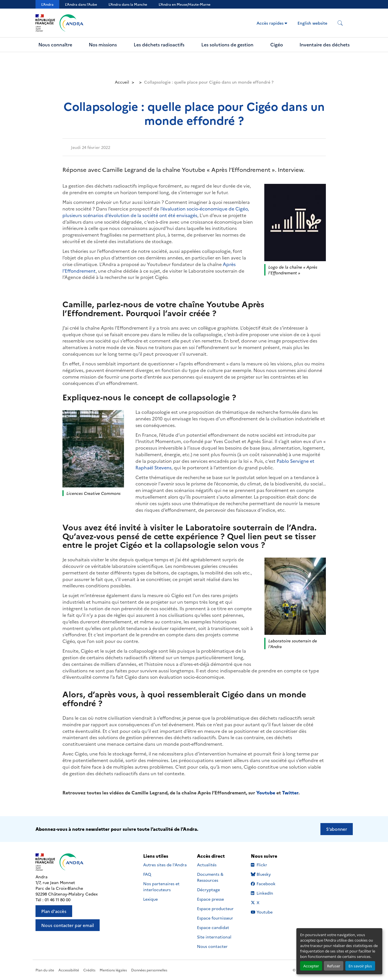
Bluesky (268, 874)
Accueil (122, 82)
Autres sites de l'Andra (165, 865)
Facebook (268, 883)
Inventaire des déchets (325, 44)
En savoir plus (360, 966)
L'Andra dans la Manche (128, 4)
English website (312, 23)
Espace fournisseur (215, 918)
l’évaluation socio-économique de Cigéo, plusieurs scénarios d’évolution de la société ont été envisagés (156, 212)
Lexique (150, 899)
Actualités (207, 865)
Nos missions (103, 44)
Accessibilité (69, 970)
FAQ (147, 874)
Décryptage (208, 890)
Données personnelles (149, 970)
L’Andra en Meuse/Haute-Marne (185, 4)
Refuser (334, 966)
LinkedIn (268, 893)
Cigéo (277, 44)
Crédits (89, 970)
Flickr (268, 865)
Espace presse (210, 899)
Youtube (266, 792)
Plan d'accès (54, 911)
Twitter (290, 792)
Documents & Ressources (210, 877)
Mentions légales (113, 970)
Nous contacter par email (68, 925)
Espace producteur (215, 908)
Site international (214, 937)
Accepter (311, 966)
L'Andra (47, 4)
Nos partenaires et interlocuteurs (161, 886)
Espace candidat (213, 927)
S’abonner (337, 829)
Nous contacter (212, 946)
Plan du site (45, 970)
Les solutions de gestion (227, 44)
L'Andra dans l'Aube (81, 4)
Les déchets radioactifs (159, 44)
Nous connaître (55, 44)
